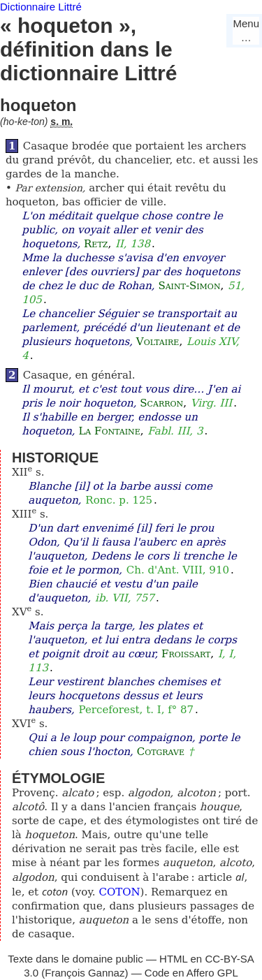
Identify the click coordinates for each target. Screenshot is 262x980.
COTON (119, 892)
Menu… (246, 30)
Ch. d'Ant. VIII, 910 (178, 570)
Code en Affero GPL (191, 973)
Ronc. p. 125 (119, 500)
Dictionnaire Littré (41, 7)
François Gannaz (85, 973)
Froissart (186, 654)
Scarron (161, 403)
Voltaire (158, 342)
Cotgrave (161, 752)
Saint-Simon (189, 286)
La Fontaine (109, 431)
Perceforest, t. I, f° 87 (137, 710)
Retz (96, 244)
